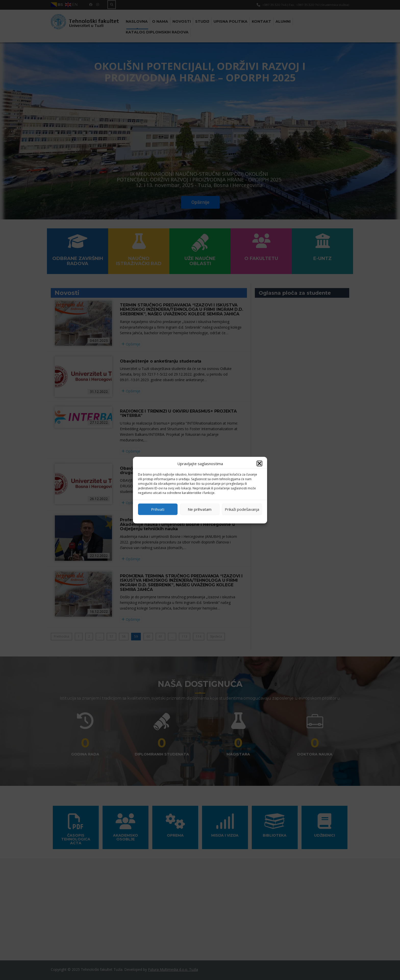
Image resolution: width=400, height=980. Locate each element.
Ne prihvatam (200, 509)
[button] (259, 463)
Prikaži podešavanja (242, 509)
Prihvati (158, 509)
